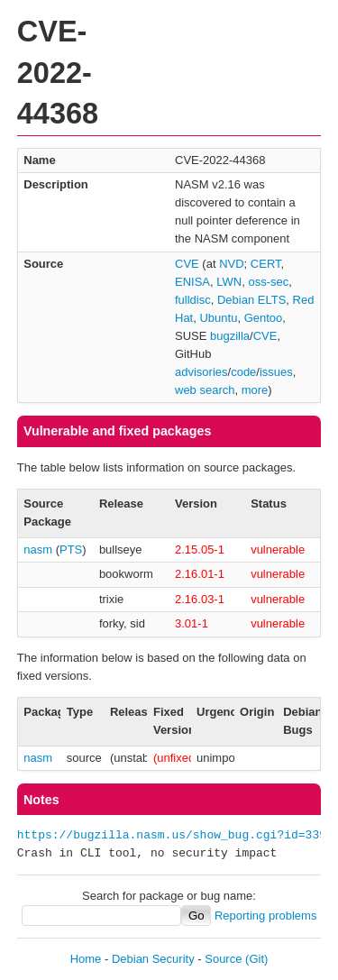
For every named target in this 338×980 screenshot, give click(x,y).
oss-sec (268, 282)
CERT (266, 264)
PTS (71, 550)
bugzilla (230, 336)
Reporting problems (265, 916)
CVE (187, 264)
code (243, 372)
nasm (38, 550)
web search (205, 390)
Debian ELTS (251, 300)
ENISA (192, 282)
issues (276, 372)
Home (86, 959)
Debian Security (153, 959)
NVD (231, 264)
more (255, 390)
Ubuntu (218, 318)
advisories (201, 372)
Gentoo (264, 318)
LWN (229, 282)
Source (223, 959)
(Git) (256, 959)
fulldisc (193, 300)
